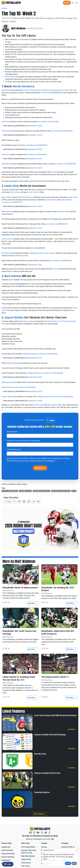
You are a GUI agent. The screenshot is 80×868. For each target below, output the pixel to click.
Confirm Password (14, 450)
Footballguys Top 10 (25, 491)
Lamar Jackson (34, 192)
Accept (68, 863)
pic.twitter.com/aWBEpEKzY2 (57, 224)
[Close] (77, 850)
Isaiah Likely (12, 186)
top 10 (74, 491)
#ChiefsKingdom (27, 197)
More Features (40, 814)
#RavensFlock (67, 200)
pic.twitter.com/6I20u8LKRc (47, 354)
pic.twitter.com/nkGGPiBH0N (65, 164)
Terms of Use (20, 461)
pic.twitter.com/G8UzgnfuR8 (52, 373)
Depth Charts (26, 859)
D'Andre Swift (38, 405)
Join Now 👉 (40, 468)
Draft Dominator (7, 850)
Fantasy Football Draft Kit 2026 (47, 773)
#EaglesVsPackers (30, 354)
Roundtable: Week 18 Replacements (20, 588)
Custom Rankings (8, 857)
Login (50, 420)
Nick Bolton (6, 253)
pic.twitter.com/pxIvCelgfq (49, 122)
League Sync (6, 847)
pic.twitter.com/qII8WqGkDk (61, 261)
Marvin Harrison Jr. (24, 86)
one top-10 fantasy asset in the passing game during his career (46, 90)
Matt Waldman (18, 28)
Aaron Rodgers (11, 77)
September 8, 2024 (35, 126)
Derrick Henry (52, 200)
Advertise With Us (68, 847)
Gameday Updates (42, 792)
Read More (32, 603)
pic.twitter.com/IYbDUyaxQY (37, 154)
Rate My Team (40, 754)
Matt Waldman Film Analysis (41, 491)
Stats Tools (25, 866)
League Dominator (8, 854)
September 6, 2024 (35, 206)
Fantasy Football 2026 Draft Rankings (50, 735)
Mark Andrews (15, 192)
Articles (4, 8)
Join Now (67, 3)
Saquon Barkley (14, 317)
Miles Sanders (52, 405)
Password (23, 441)
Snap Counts (26, 863)
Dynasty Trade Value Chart (29, 852)
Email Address (12, 432)
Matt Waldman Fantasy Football (61, 491)
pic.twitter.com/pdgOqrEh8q (63, 397)
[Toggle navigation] (77, 3)
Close (74, 863)
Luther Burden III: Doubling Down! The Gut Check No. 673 (19, 678)
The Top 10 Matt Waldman (10, 491)
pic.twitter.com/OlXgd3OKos (37, 145)
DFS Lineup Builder (28, 847)
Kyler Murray (6, 90)
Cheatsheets (6, 860)
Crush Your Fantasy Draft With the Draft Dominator (55, 715)
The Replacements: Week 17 (55, 677)
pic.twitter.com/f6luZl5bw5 (26, 387)
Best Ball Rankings (28, 856)
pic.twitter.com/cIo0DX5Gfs (62, 131)
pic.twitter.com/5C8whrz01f (12, 202)
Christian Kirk (46, 93)
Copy (8, 502)
